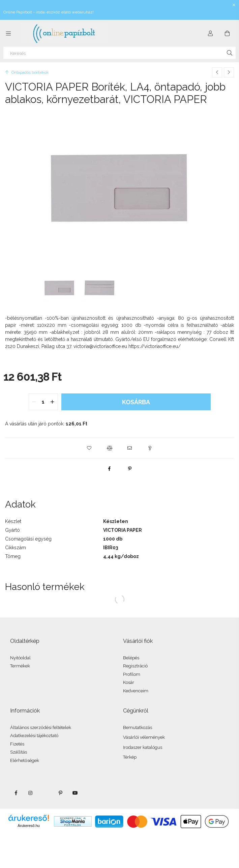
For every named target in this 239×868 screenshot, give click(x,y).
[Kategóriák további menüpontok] (8, 33)
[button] (89, 448)
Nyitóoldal (20, 658)
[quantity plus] (53, 402)
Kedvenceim (136, 691)
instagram (31, 793)
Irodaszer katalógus (143, 747)
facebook (16, 793)
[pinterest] (130, 468)
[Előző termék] (217, 72)
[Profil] (210, 33)
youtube (75, 793)
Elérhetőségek (25, 760)
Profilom (132, 674)
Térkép (130, 757)
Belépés (131, 658)
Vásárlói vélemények (144, 737)
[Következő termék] (229, 72)
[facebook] (110, 468)
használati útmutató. (93, 339)
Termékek (20, 666)
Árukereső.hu (28, 826)
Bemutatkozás (138, 727)
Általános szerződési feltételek (41, 727)
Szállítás (19, 752)
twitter (46, 793)
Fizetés (17, 744)
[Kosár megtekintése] (227, 33)
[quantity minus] (34, 402)
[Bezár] (234, 5)
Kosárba (136, 402)
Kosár (129, 682)
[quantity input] (43, 402)
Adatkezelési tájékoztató (34, 736)
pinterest (60, 793)
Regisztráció (135, 666)
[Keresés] (119, 53)
